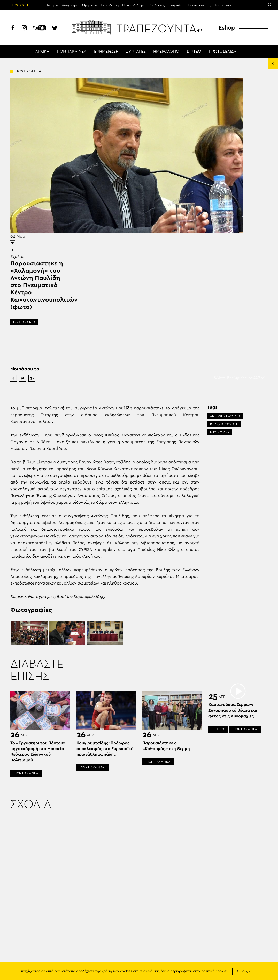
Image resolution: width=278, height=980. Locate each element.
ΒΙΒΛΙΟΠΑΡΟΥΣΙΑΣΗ (224, 424)
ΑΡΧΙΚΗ (42, 52)
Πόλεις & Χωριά (134, 5)
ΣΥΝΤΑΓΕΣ (136, 52)
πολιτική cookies (214, 971)
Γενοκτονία (223, 5)
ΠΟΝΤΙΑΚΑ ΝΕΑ (72, 52)
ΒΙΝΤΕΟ (194, 52)
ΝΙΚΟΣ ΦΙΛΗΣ (220, 432)
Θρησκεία (90, 5)
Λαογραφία (70, 5)
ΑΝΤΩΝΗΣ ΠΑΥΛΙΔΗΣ (225, 416)
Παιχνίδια (176, 5)
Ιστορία (53, 5)
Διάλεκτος (157, 5)
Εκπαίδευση (110, 5)
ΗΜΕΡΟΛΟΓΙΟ (166, 52)
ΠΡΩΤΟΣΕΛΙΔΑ (223, 52)
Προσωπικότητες (199, 5)
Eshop (227, 28)
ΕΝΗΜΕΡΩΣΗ (106, 52)
